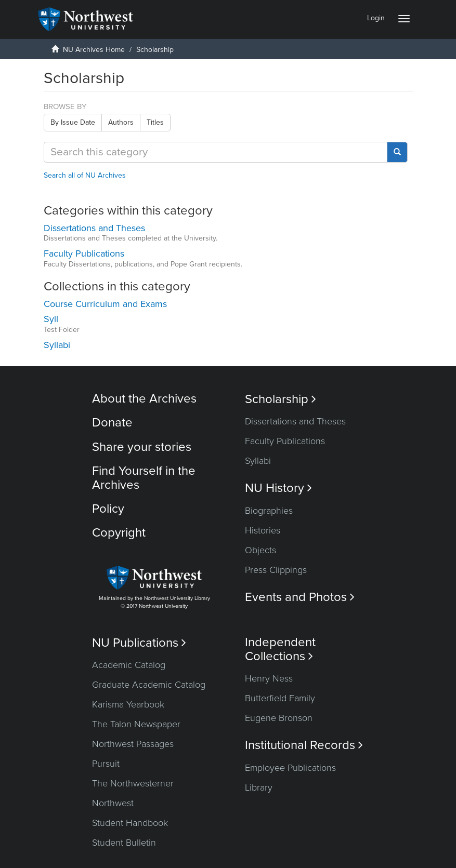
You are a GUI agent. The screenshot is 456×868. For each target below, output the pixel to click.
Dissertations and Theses (295, 421)
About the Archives (144, 399)
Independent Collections (280, 649)
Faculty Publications (285, 441)
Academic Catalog (129, 665)
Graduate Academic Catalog (149, 685)
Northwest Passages (133, 744)
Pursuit (106, 764)
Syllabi (258, 461)
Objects (260, 550)
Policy (108, 509)
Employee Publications (290, 768)
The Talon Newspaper (136, 724)
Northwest (113, 803)
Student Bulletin (124, 843)
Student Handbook (130, 823)
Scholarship (281, 399)
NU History (278, 488)
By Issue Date (73, 122)
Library (259, 787)
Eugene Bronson (279, 718)
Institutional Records (304, 745)
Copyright (119, 533)
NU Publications (139, 643)
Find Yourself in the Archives (144, 478)
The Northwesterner (133, 783)
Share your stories (142, 447)
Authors (121, 122)
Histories (263, 530)
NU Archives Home (94, 50)
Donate (112, 423)
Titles (155, 122)
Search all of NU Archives (85, 175)
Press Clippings (276, 570)
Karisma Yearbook (128, 704)
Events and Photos (300, 597)
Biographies (269, 511)
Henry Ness (269, 678)
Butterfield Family (280, 698)
